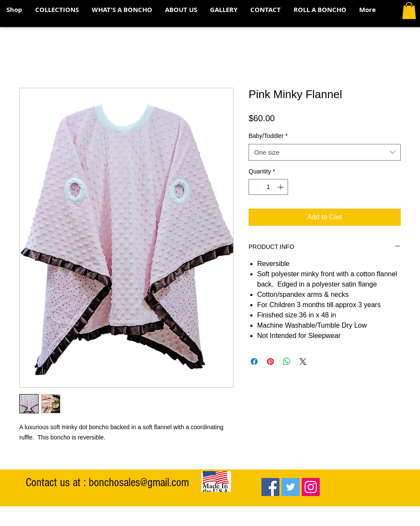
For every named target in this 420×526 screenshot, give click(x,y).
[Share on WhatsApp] (287, 362)
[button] (57, 10)
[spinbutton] (268, 187)
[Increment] (281, 187)
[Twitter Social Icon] (291, 487)
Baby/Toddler (268, 136)
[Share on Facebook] (254, 362)
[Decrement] (255, 187)
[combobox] (325, 152)
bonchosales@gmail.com (139, 483)
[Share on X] (303, 362)
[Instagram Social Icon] (311, 487)
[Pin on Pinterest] (270, 362)
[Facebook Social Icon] (270, 487)
